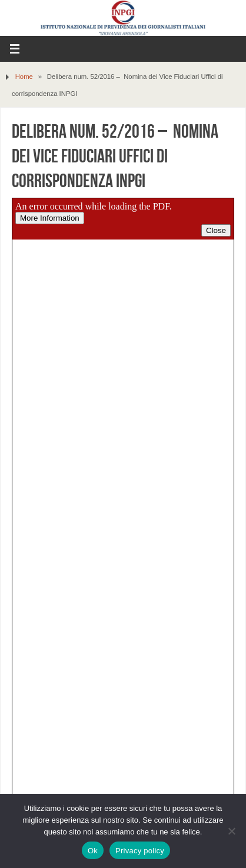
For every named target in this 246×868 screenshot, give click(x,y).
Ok (93, 851)
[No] (231, 831)
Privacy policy (140, 851)
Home (24, 77)
